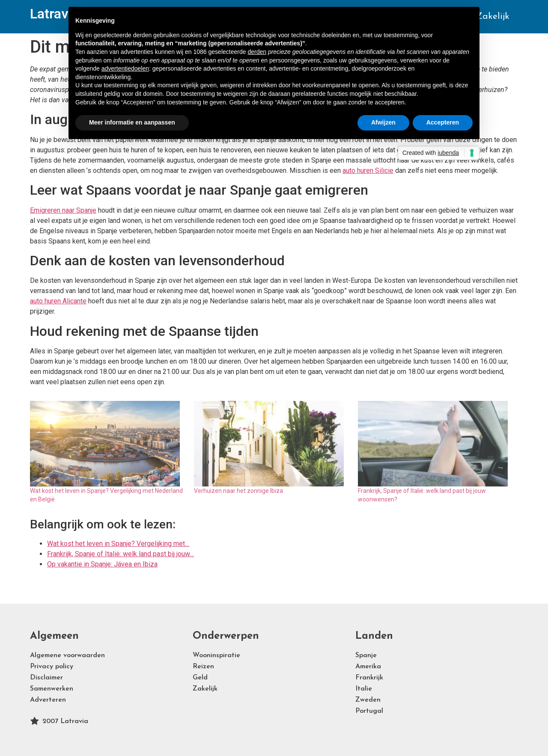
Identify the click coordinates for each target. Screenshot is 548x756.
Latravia (54, 14)
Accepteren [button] (443, 122)
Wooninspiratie (216, 655)
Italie (364, 689)
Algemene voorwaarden (67, 655)
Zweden (368, 700)
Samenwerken (52, 689)
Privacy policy (52, 667)
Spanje (366, 655)
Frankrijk (369, 678)
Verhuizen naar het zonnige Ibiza (238, 491)
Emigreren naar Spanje (63, 210)
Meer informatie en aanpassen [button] (132, 122)
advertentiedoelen (125, 68)
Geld (200, 678)
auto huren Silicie (368, 170)
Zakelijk (493, 16)
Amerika (368, 667)
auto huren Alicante (58, 301)
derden (257, 52)
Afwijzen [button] (383, 122)
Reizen (203, 667)
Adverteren (48, 700)
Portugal (369, 711)
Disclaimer (46, 678)
